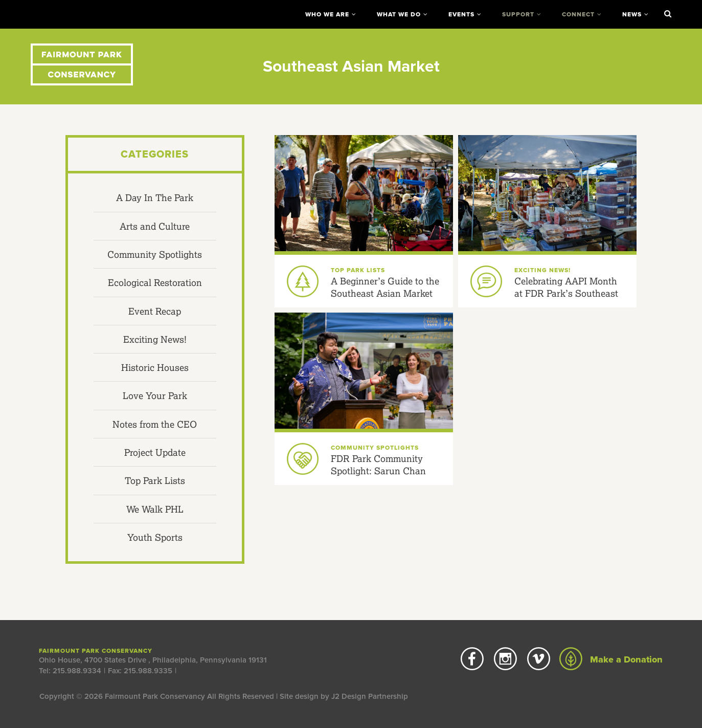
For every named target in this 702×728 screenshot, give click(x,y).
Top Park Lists (155, 480)
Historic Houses (155, 367)
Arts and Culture (155, 226)
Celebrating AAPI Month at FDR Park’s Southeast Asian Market (566, 293)
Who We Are (327, 14)
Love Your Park (155, 395)
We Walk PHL (155, 509)
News (632, 14)
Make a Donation (611, 659)
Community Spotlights (155, 254)
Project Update (155, 452)
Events (461, 14)
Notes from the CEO (155, 424)
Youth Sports (155, 537)
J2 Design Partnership (370, 696)
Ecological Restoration (155, 282)
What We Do (399, 14)
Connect (578, 14)
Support (518, 14)
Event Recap (155, 311)
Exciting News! (155, 339)
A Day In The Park (155, 197)
